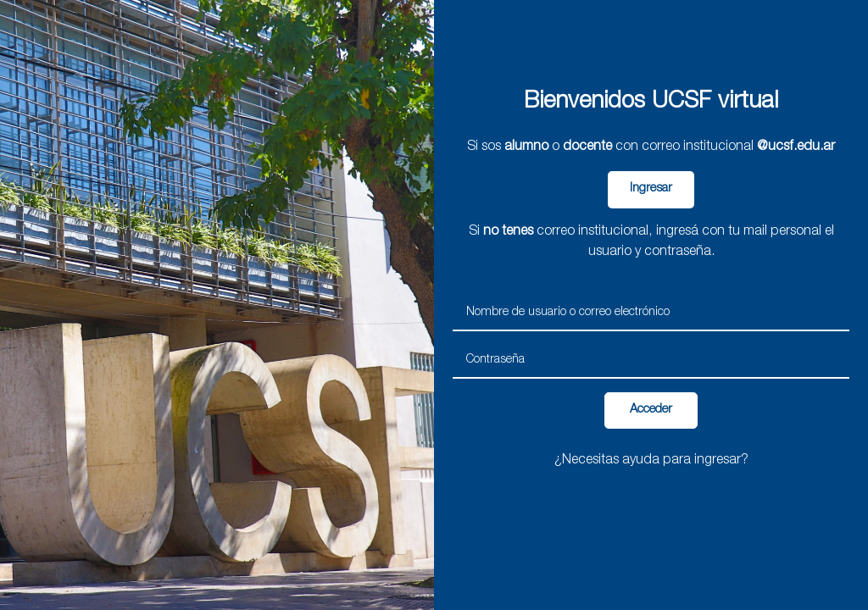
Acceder (651, 410)
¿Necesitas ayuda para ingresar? (651, 461)
